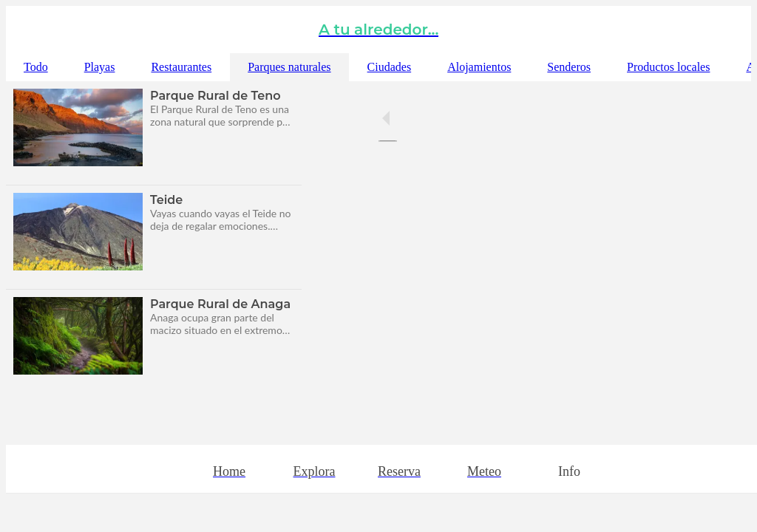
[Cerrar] (30, 30)
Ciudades (390, 67)
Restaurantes (181, 67)
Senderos (569, 67)
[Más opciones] (570, 469)
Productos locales (668, 67)
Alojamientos (479, 67)
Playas (100, 67)
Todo (36, 67)
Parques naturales (289, 67)
